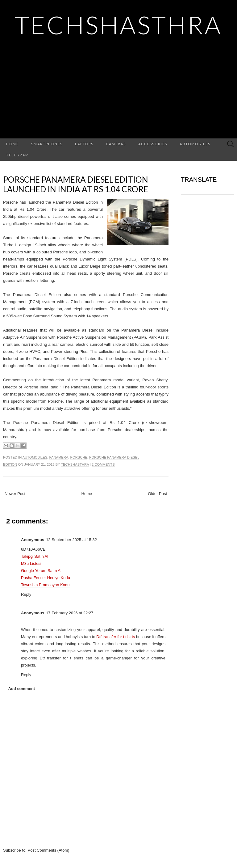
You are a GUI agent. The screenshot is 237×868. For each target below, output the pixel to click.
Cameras (116, 144)
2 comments (103, 464)
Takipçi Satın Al (35, 556)
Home (12, 144)
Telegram (18, 155)
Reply (26, 594)
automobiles (35, 457)
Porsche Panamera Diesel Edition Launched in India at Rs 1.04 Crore (76, 184)
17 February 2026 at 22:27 (70, 613)
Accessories (153, 144)
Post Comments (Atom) (49, 850)
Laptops (84, 144)
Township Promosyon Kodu (45, 585)
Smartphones (47, 144)
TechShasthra (118, 25)
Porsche (79, 457)
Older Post (158, 494)
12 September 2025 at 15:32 (71, 540)
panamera (59, 457)
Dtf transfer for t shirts (116, 637)
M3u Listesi (31, 563)
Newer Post (15, 494)
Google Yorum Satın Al (41, 571)
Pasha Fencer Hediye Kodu (46, 578)
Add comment (22, 689)
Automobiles (195, 144)
